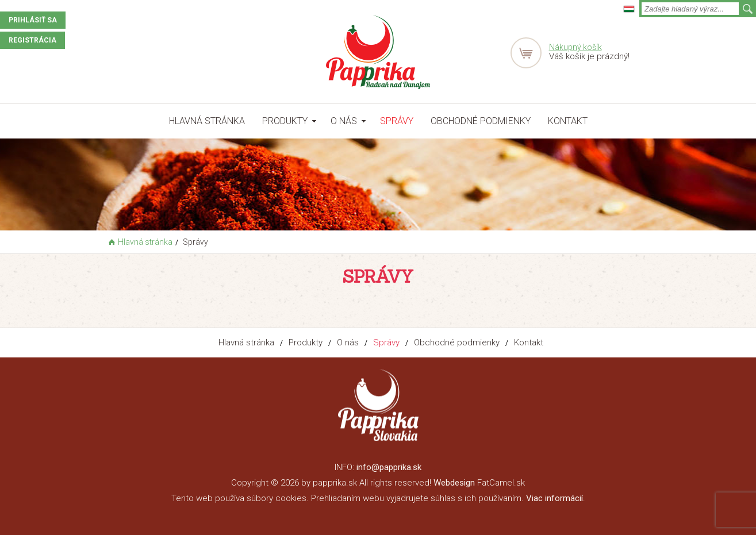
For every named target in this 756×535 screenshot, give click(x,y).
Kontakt (568, 121)
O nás (344, 121)
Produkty (285, 121)
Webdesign (454, 483)
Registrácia (32, 40)
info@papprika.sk (389, 467)
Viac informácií (554, 498)
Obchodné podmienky (481, 121)
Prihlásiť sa (33, 20)
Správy (397, 121)
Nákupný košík (575, 47)
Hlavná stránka (207, 121)
